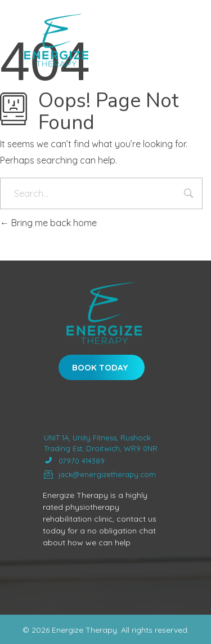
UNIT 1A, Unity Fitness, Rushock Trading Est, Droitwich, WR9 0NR (101, 443)
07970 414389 (74, 461)
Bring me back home (48, 223)
